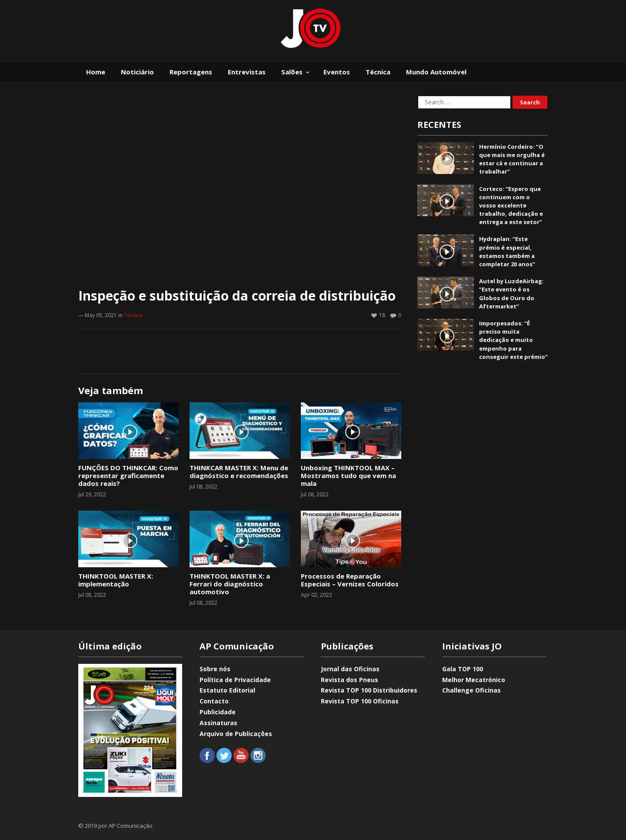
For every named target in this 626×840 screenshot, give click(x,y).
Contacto (214, 701)
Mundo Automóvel (436, 72)
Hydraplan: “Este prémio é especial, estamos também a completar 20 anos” (507, 251)
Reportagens (191, 72)
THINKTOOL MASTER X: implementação (116, 580)
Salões (292, 72)
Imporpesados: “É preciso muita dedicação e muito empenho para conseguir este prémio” (513, 340)
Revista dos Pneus (350, 680)
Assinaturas (218, 723)
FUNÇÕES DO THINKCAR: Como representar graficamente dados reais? (128, 475)
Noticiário (137, 72)
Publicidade (218, 712)
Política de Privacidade (235, 680)
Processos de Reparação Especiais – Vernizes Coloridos (350, 580)
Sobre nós (215, 669)
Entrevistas (247, 72)
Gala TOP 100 (463, 669)
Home (96, 72)
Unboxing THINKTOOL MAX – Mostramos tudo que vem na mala (348, 475)
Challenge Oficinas (471, 690)
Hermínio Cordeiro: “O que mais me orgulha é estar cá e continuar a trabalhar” (512, 159)
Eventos (337, 72)
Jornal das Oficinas (350, 669)
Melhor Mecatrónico (474, 680)
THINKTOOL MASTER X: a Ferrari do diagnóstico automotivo (230, 584)
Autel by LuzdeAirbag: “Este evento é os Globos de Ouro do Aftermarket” (511, 294)
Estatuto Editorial (227, 690)
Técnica (378, 72)
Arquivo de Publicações (236, 734)
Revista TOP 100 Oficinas (360, 701)
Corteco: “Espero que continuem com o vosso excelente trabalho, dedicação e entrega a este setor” (511, 206)
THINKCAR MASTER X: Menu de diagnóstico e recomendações (239, 472)
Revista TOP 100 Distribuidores (369, 690)
